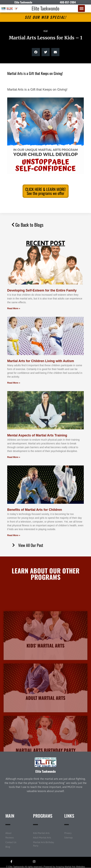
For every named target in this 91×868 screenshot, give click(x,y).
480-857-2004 (68, 2)
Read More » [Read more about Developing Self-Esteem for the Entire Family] (14, 308)
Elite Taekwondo (45, 8)
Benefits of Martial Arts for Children (35, 510)
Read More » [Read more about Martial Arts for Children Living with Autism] (14, 383)
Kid (45, 31)
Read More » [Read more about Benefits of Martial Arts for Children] (14, 535)
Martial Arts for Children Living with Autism (41, 361)
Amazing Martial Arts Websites (70, 867)
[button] (81, 8)
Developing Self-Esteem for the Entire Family (42, 290)
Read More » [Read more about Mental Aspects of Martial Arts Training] (14, 457)
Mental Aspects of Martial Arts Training (37, 435)
